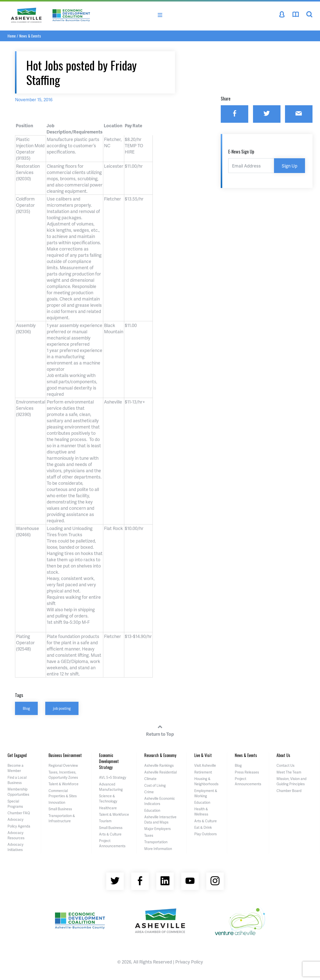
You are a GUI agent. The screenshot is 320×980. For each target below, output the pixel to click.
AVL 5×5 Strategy (113, 777)
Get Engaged (17, 755)
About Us (283, 755)
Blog (26, 708)
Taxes (149, 835)
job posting (62, 708)
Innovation (57, 802)
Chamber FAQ (19, 813)
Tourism (105, 821)
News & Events (30, 36)
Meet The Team (289, 772)
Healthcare (108, 808)
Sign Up (289, 166)
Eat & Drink (203, 827)
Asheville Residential (160, 772)
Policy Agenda (19, 826)
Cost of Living (155, 785)
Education (152, 810)
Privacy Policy (189, 962)
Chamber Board (289, 791)
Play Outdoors (205, 834)
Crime (149, 792)
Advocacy (15, 819)
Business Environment (65, 755)
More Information (158, 849)
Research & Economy (160, 755)
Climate (150, 779)
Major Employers (157, 829)
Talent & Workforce (63, 784)
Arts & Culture (110, 834)
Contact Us (285, 765)
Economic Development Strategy (109, 761)
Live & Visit (203, 755)
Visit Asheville (205, 765)
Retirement (203, 772)
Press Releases (247, 772)
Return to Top (160, 730)
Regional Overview (63, 765)
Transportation (156, 842)
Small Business (60, 809)
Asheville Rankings (159, 765)
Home (12, 36)
